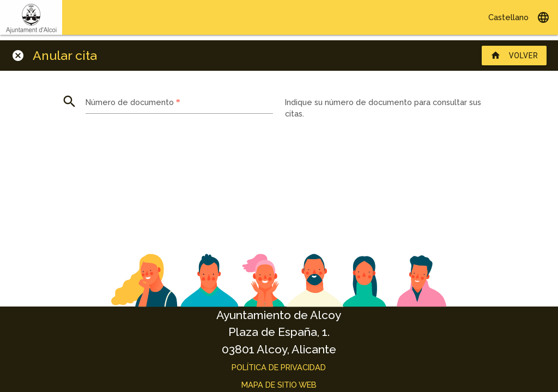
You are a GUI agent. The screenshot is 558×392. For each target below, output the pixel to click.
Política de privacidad (279, 367)
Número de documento (133, 102)
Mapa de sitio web (279, 385)
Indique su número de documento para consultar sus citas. (383, 108)
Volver (514, 56)
